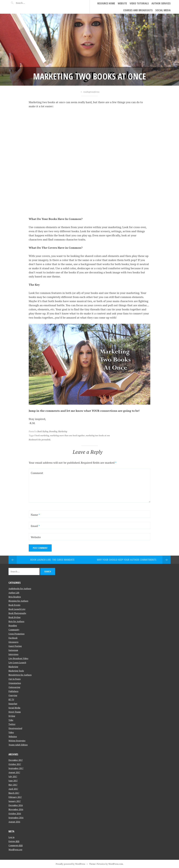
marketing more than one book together (67, 435)
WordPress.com (116, 864)
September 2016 (16, 818)
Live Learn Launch (17, 662)
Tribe (11, 720)
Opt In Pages (15, 679)
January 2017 (15, 801)
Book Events (14, 605)
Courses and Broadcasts (138, 10)
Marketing (63, 431)
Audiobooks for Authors (20, 588)
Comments (16, 845)
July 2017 (13, 776)
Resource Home (106, 3)
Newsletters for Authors (20, 675)
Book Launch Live (17, 609)
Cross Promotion (16, 634)
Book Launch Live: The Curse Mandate (52, 560)
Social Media (163, 10)
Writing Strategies (17, 741)
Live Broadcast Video (18, 658)
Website (122, 3)
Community (14, 630)
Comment (37, 473)
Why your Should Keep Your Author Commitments (127, 560)
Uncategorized (15, 728)
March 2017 (14, 793)
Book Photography (17, 613)
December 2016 (16, 805)
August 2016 (14, 822)
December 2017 (16, 760)
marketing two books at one (98, 435)
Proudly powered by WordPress (70, 864)
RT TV (11, 699)
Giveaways (13, 642)
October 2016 (15, 813)
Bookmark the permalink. (40, 440)
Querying (13, 695)
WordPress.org (15, 850)
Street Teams (15, 712)
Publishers (13, 691)
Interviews (13, 654)
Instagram (13, 650)
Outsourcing (14, 687)
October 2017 (15, 764)
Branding (53, 431)
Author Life (14, 593)
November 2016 (16, 809)
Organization (15, 683)
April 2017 (13, 789)
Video (11, 732)
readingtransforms (91, 92)
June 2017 (13, 781)
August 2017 (14, 772)
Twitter (12, 724)
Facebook (13, 638)
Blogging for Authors (18, 601)
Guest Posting (15, 646)
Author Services (161, 3)
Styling (12, 716)
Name (35, 515)
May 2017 (13, 785)
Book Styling (43, 431)
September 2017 (16, 768)
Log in (11, 837)
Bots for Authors (16, 621)
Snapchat (13, 704)
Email (35, 526)
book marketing (42, 435)
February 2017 (15, 797)
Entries (14, 841)
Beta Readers (15, 597)
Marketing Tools (16, 671)
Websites (13, 736)
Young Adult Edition (18, 745)
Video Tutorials (139, 3)
